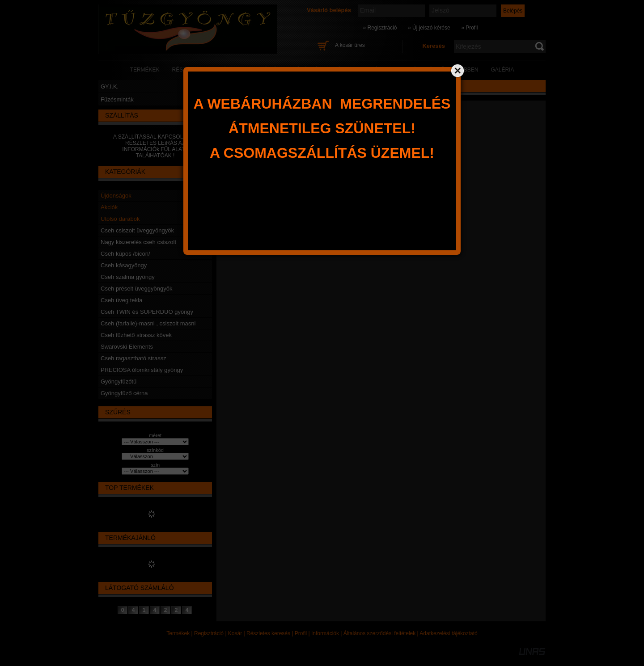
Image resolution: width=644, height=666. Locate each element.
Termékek (178, 633)
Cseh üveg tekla (121, 300)
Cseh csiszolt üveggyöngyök (137, 230)
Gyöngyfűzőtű (119, 381)
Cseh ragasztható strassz (133, 358)
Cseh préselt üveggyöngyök (136, 289)
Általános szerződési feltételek (379, 633)
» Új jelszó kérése (429, 28)
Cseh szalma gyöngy (128, 277)
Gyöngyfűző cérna (124, 393)
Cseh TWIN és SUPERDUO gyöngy (147, 312)
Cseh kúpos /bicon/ (125, 254)
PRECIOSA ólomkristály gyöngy (142, 370)
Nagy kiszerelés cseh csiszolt (138, 242)
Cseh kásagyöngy (124, 265)
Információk (325, 633)
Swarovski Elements (127, 347)
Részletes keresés (268, 633)
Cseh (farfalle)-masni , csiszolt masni (148, 323)
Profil (301, 633)
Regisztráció (209, 633)
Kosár (235, 633)
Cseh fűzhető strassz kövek (136, 335)
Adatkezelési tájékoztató (448, 633)
